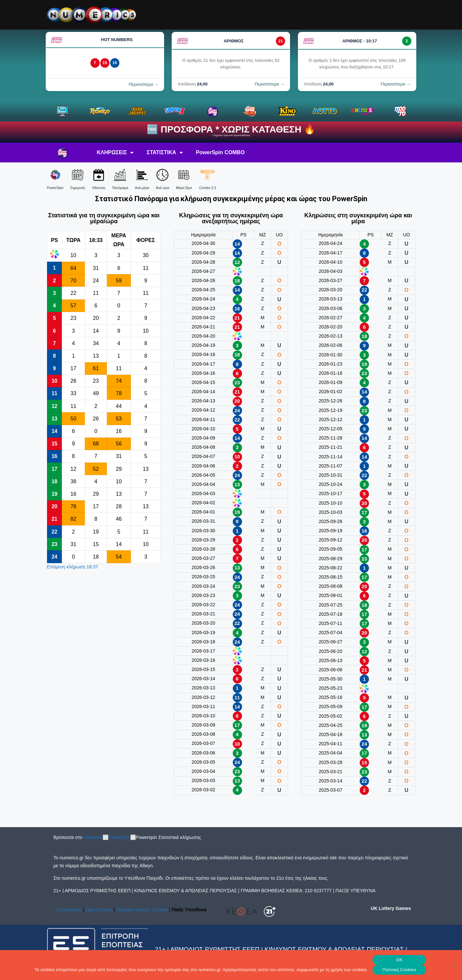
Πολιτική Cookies (399, 970)
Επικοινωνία (69, 910)
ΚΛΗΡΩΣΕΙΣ (115, 153)
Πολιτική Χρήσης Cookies (142, 910)
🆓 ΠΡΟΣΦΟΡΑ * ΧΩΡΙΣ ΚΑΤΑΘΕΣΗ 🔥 (231, 129)
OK (399, 960)
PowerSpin (119, 837)
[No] (454, 965)
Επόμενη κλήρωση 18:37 (73, 567)
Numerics (93, 837)
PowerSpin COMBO (220, 152)
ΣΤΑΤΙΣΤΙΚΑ (165, 153)
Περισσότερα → (144, 84)
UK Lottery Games (391, 908)
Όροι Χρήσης (99, 910)
